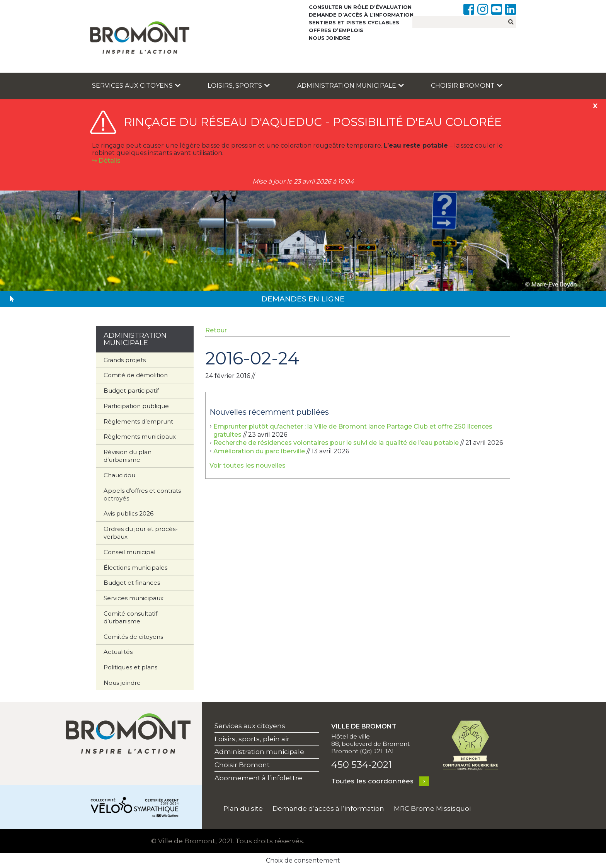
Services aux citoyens (136, 86)
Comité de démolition (136, 375)
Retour (216, 330)
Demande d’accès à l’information (361, 15)
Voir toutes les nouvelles (248, 465)
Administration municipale (351, 86)
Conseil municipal (129, 552)
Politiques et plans (130, 667)
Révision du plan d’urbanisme (128, 456)
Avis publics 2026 (129, 513)
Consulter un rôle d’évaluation (360, 7)
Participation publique (136, 406)
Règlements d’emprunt (138, 421)
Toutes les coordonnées (372, 781)
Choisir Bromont (467, 86)
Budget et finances (132, 583)
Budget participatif (131, 391)
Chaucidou (119, 475)
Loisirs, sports (239, 86)
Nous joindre (330, 38)
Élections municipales (135, 568)
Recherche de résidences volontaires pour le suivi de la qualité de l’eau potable (336, 443)
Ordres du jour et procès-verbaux (141, 533)
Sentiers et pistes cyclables (354, 22)
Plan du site (243, 808)
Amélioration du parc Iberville (259, 451)
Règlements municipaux (140, 437)
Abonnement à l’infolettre (258, 778)
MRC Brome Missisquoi (432, 808)
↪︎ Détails (106, 161)
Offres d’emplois (336, 30)
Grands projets (125, 360)
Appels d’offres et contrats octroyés (142, 494)
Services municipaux (134, 598)
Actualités (118, 652)
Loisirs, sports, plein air (252, 739)
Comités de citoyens (133, 637)
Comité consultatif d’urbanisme (130, 617)
